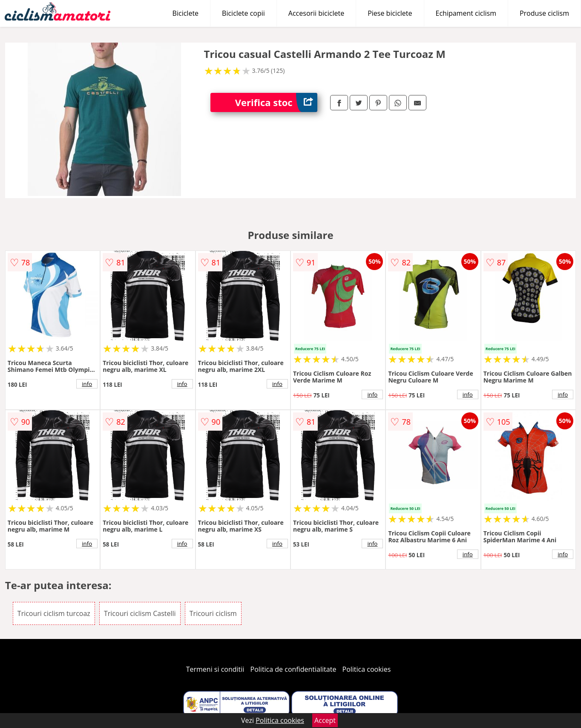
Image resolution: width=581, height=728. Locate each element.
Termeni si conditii (215, 669)
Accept (325, 720)
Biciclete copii (243, 13)
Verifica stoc (276, 102)
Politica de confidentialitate (293, 669)
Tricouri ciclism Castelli (140, 613)
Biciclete (186, 13)
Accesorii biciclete (316, 13)
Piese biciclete (390, 13)
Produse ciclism (544, 13)
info (87, 384)
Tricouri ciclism (213, 613)
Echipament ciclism (466, 13)
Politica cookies (367, 669)
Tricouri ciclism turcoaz (54, 613)
